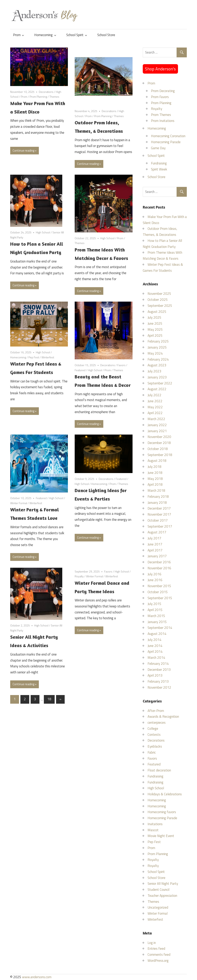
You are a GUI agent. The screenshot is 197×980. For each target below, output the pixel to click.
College (153, 729)
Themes (54, 97)
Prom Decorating (163, 91)
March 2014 (156, 658)
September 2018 (160, 455)
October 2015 (158, 592)
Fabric (152, 752)
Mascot (153, 830)
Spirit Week (159, 169)
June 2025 (155, 323)
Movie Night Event (161, 836)
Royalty (79, 576)
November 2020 (159, 437)
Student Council (158, 890)
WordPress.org (158, 961)
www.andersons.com (37, 977)
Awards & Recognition (163, 717)
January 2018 (157, 503)
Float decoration (159, 770)
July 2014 (154, 640)
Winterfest (48, 357)
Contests (154, 735)
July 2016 (154, 574)
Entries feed (156, 949)
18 (49, 699)
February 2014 (158, 664)
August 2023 (157, 365)
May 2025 (155, 329)
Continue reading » (25, 150)
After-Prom (156, 711)
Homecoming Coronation (168, 136)
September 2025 (160, 306)
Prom (17, 35)
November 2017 (159, 514)
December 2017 (159, 508)
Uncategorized (158, 907)
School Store (106, 35)
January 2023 (157, 377)
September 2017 (160, 526)
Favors (121, 365)
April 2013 (155, 675)
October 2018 (158, 449)
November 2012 (159, 687)
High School (43, 232)
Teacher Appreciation (162, 896)
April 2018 (155, 484)
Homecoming (43, 35)
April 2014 (155, 652)
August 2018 (157, 461)
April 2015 (155, 610)
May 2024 (155, 353)
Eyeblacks (155, 746)
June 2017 (155, 544)
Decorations (46, 92)
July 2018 (154, 467)
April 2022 (155, 413)
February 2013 (158, 681)
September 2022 (160, 383)
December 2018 (159, 443)
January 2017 (157, 556)
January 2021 (157, 431)
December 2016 (159, 562)
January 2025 (157, 347)
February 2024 (158, 359)
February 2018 (158, 497)
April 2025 (155, 335)
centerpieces (157, 723)
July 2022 (154, 395)
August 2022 (157, 389)
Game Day (158, 148)
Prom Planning (38, 97)
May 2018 (155, 479)
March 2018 (156, 491)
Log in (152, 943)
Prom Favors (160, 97)
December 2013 (159, 670)
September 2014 (160, 628)
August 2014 (157, 634)
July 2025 (154, 317)
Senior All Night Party (163, 884)
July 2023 (154, 371)
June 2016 (155, 580)
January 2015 (157, 622)
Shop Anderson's (160, 69)
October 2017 (158, 520)
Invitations (155, 824)
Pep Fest (34, 357)
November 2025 (159, 294)
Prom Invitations (163, 121)
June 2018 (155, 473)
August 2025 (157, 312)
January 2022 (157, 425)
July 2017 (154, 538)
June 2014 (155, 646)
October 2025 (158, 300)
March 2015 (156, 616)
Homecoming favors (162, 812)
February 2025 (158, 341)
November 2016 (159, 568)
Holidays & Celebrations (165, 794)
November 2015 (159, 586)
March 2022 (156, 419)
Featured (80, 370)
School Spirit (75, 35)
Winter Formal (19, 503)
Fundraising (159, 163)
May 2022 (155, 407)
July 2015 (154, 604)
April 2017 (155, 550)
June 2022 (155, 401)
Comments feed (159, 955)
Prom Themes (161, 115)
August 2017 (157, 532)
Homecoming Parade (166, 142)
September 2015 (160, 598)
